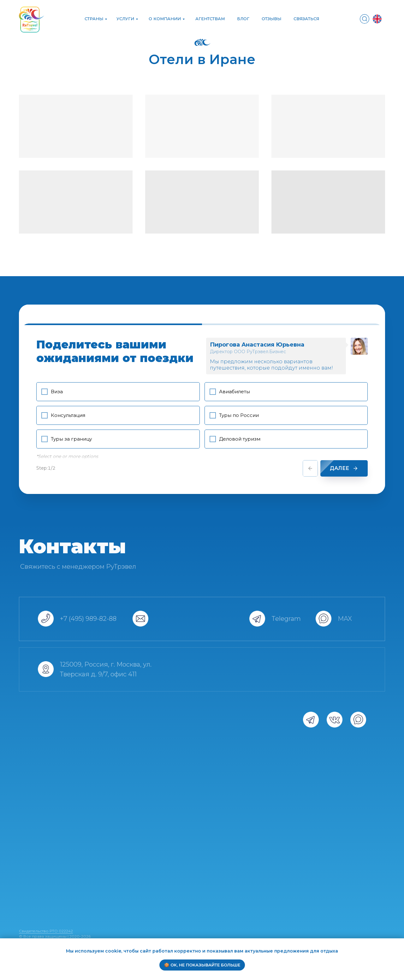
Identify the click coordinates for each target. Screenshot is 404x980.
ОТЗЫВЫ (271, 19)
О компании (165, 19)
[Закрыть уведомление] (399, 943)
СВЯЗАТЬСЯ (306, 19)
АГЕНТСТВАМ (210, 19)
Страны (94, 19)
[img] (365, 19)
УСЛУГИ (125, 19)
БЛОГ (243, 19)
